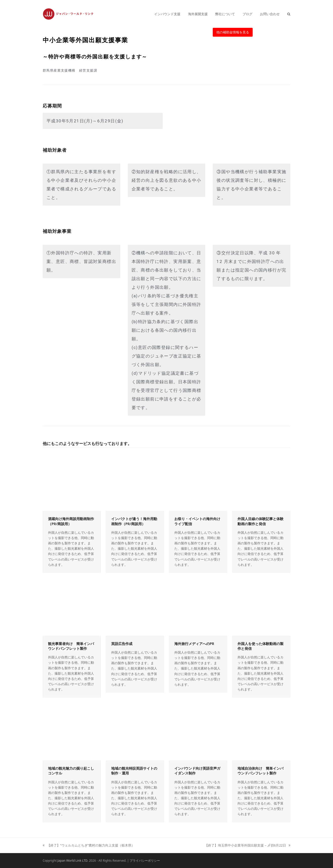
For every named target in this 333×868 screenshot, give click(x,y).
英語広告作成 (122, 644)
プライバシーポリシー (145, 861)
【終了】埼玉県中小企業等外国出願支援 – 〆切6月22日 (247, 845)
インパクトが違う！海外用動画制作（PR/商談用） (134, 521)
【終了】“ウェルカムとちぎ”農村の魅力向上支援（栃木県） (89, 845)
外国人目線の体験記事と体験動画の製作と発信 (260, 521)
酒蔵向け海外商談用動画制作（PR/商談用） (71, 521)
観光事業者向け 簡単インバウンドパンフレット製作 (71, 646)
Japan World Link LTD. (73, 861)
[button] (289, 14)
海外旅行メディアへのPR (194, 644)
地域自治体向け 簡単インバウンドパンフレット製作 (260, 771)
